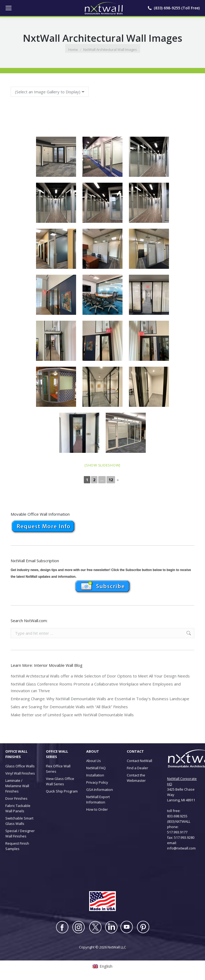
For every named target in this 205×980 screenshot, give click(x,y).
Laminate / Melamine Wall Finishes (17, 786)
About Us (94, 761)
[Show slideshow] (102, 465)
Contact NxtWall (139, 761)
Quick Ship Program (62, 791)
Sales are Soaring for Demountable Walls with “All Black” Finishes (69, 707)
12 (111, 480)
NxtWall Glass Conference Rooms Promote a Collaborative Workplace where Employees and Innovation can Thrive (96, 687)
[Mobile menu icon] (9, 8)
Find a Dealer (137, 768)
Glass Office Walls (20, 766)
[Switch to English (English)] (102, 966)
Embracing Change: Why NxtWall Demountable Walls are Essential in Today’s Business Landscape (100, 699)
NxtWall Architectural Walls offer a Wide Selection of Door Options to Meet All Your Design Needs (100, 676)
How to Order (97, 809)
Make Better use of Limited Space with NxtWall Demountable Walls (72, 715)
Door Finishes (16, 798)
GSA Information (100, 790)
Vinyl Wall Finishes (20, 773)
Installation (95, 775)
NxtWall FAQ (96, 768)
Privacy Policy (97, 782)
